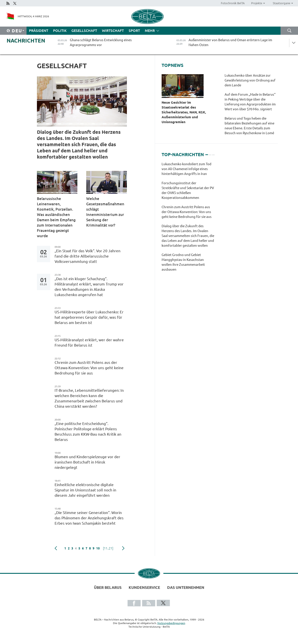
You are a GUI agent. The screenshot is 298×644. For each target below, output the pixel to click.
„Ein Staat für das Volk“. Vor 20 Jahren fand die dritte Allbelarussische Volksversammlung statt (88, 256)
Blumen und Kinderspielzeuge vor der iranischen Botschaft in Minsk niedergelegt (87, 462)
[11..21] (108, 548)
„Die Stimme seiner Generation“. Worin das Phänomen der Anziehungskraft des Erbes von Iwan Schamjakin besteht (89, 518)
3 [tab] (213, 153)
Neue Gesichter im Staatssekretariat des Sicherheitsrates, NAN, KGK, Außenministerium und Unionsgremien (184, 112)
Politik (60, 31)
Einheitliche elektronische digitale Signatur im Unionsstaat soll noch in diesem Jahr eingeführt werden (85, 490)
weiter (123, 548)
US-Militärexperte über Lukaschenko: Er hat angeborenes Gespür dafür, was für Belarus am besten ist (89, 317)
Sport (134, 31)
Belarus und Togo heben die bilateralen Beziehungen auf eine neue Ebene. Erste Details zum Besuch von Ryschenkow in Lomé (249, 126)
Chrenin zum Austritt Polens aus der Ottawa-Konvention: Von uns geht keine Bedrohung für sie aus (89, 368)
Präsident (39, 31)
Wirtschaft (113, 31)
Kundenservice (144, 587)
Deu (17, 31)
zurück (56, 548)
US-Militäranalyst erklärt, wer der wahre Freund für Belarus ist (89, 342)
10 (98, 548)
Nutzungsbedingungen (171, 623)
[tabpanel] (188, 219)
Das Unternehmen (186, 587)
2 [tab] (210, 153)
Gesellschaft (84, 31)
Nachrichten (26, 41)
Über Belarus (108, 587)
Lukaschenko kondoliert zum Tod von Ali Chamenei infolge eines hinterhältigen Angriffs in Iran (186, 169)
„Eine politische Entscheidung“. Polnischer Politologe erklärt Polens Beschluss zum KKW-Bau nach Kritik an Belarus (88, 432)
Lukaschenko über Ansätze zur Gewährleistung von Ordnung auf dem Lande (250, 80)
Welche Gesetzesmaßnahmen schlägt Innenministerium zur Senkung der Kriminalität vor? (105, 212)
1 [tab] (207, 153)
